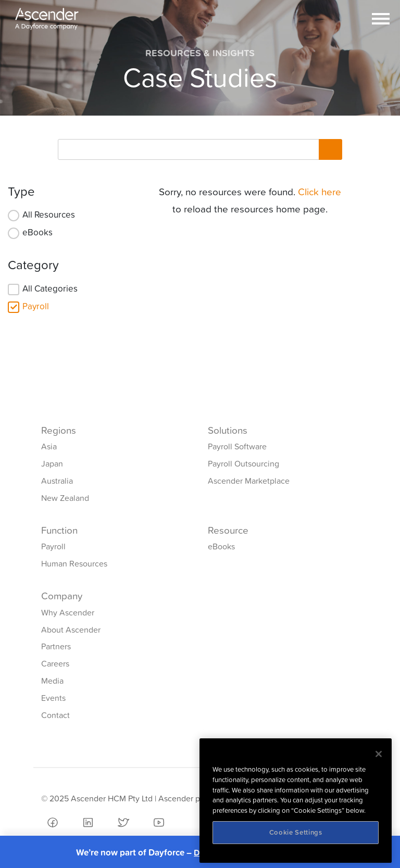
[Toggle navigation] (381, 19)
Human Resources (74, 563)
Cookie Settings (296, 832)
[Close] (379, 754)
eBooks (37, 232)
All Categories (50, 288)
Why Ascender (68, 612)
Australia (57, 481)
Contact (55, 715)
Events (53, 698)
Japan (52, 463)
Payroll (36, 306)
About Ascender (71, 630)
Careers (55, 663)
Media (52, 681)
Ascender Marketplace (249, 481)
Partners (56, 646)
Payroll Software (237, 446)
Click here (320, 192)
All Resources (49, 215)
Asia (49, 446)
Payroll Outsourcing (243, 463)
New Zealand (65, 498)
